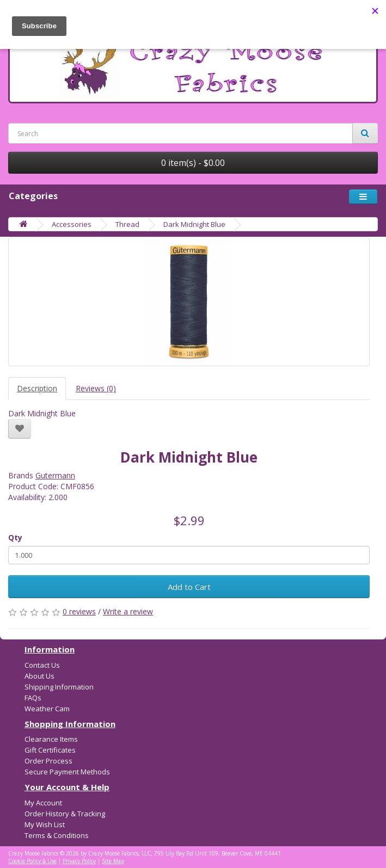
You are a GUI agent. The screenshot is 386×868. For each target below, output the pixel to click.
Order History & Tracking (65, 814)
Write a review (128, 611)
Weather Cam (47, 709)
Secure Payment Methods (67, 772)
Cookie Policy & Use (32, 861)
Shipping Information (59, 687)
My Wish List (45, 824)
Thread (127, 224)
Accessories (72, 224)
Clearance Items (51, 739)
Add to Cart (189, 587)
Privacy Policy (79, 861)
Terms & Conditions (57, 835)
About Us (39, 676)
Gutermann (55, 475)
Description (37, 388)
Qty (15, 537)
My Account (43, 803)
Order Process (48, 761)
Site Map (113, 861)
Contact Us (42, 665)
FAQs (33, 698)
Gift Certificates (50, 750)
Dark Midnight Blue (194, 224)
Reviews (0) (96, 388)
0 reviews (79, 611)
